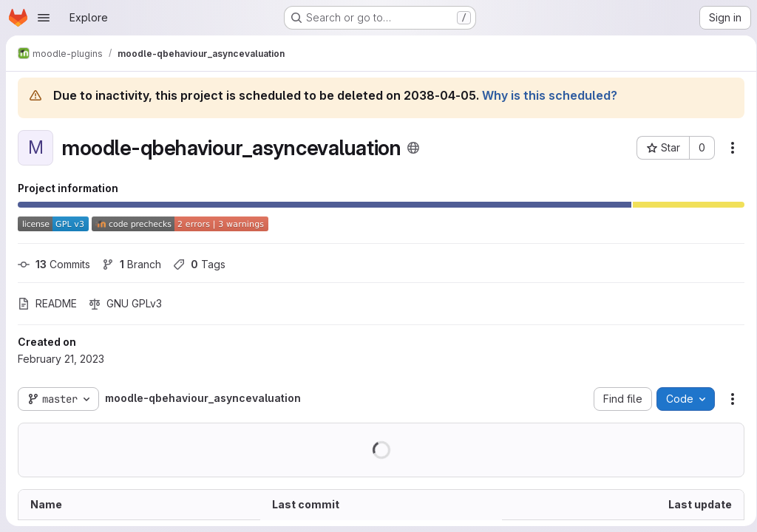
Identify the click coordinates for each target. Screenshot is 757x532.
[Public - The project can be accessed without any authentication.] (413, 148)
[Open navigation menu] (44, 18)
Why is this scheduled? (550, 95)
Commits (54, 264)
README (47, 303)
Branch (132, 264)
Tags (199, 264)
